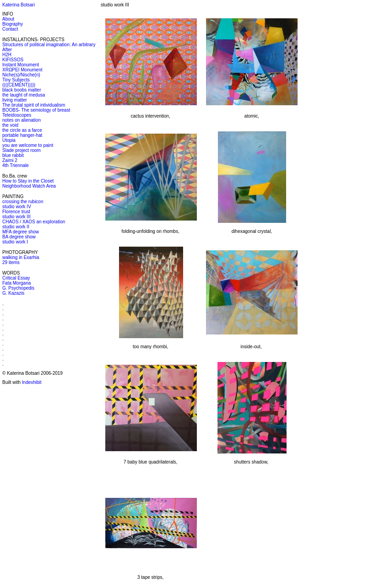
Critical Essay (16, 278)
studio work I (15, 242)
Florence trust (16, 212)
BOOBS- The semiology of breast (36, 110)
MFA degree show (21, 232)
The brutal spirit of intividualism (34, 105)
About (8, 19)
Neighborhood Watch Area (29, 186)
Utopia (9, 140)
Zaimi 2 (10, 160)
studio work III (16, 217)
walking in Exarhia (21, 257)
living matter (15, 100)
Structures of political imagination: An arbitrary (49, 45)
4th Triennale (16, 165)
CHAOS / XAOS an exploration (34, 222)
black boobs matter (22, 90)
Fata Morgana (16, 283)
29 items (11, 262)
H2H (7, 55)
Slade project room (22, 150)
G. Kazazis (13, 293)
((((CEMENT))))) (19, 85)
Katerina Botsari (19, 5)
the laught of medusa (24, 95)
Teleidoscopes (17, 115)
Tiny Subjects (16, 80)
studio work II (16, 227)
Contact (10, 29)
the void (10, 125)
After (7, 50)
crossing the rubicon (23, 202)
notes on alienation (22, 120)
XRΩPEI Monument (22, 70)
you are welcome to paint (28, 145)
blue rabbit (13, 155)
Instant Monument (21, 65)
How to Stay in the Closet (28, 181)
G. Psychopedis (18, 288)
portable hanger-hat (22, 135)
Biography (13, 24)
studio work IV (17, 207)
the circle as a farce (22, 130)
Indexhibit (32, 382)
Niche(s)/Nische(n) (21, 75)
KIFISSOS (13, 60)
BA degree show (19, 237)
